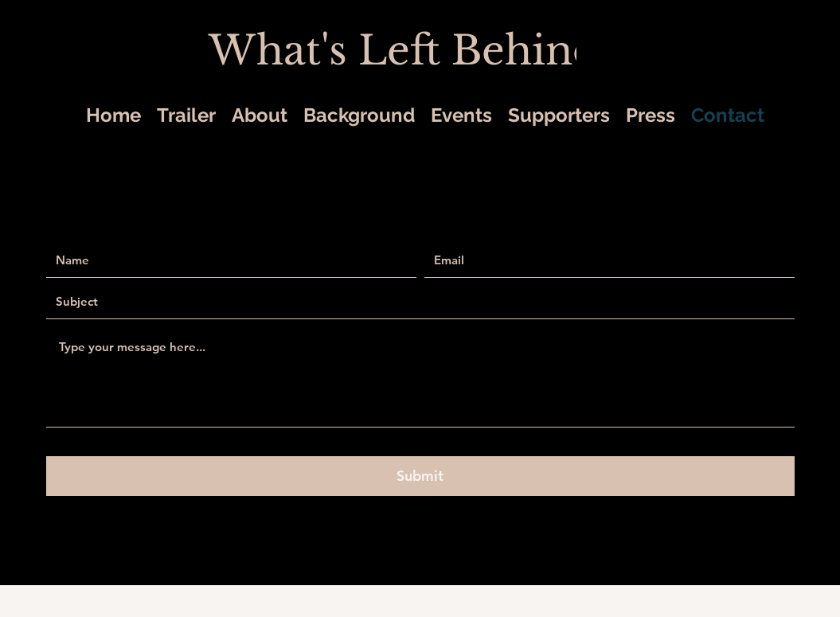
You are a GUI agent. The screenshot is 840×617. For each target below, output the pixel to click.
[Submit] (420, 476)
